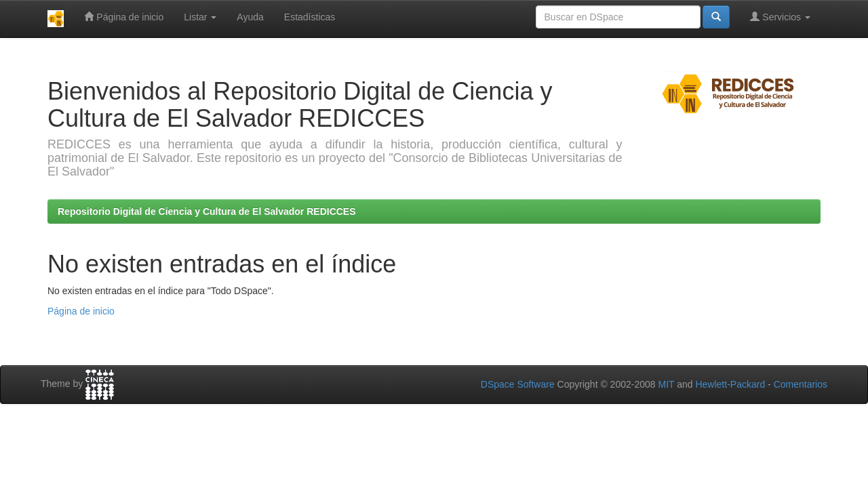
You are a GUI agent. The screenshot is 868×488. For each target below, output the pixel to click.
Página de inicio (124, 17)
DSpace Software (518, 384)
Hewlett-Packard (730, 384)
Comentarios (801, 384)
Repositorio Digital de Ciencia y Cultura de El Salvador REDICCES (207, 211)
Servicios (780, 17)
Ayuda (250, 17)
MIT (666, 384)
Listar (200, 17)
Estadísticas (310, 17)
